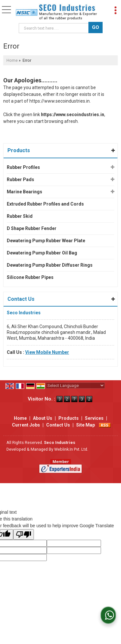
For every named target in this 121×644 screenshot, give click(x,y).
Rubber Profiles (23, 167)
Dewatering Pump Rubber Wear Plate (46, 241)
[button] (47, 352)
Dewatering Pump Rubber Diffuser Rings (50, 265)
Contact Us (58, 425)
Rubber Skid (20, 216)
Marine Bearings (25, 192)
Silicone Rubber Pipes (30, 277)
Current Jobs (26, 425)
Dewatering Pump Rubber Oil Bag (42, 253)
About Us (43, 418)
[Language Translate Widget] (75, 386)
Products (19, 150)
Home (12, 60)
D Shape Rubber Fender (32, 228)
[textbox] (55, 28)
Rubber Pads (20, 179)
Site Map (86, 425)
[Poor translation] (24, 534)
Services (94, 418)
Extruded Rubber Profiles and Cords (45, 204)
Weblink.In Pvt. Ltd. (71, 449)
